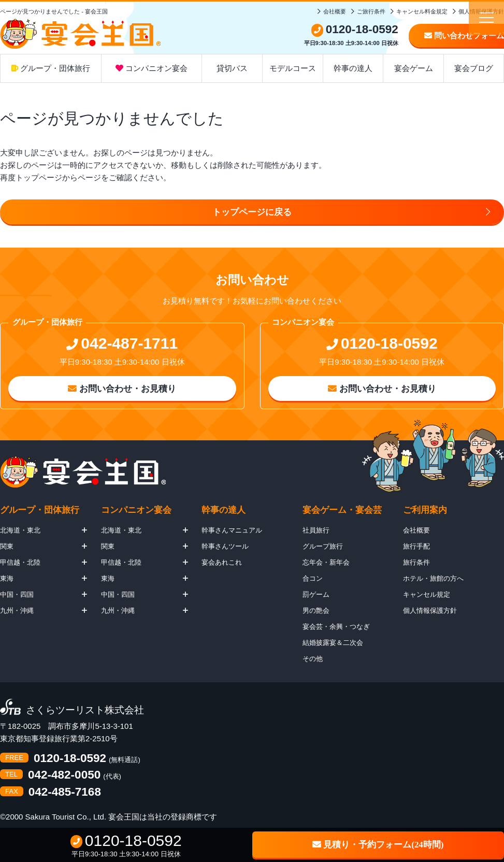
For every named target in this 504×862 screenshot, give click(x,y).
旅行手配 (416, 546)
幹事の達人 (353, 68)
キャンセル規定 (427, 594)
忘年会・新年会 (326, 562)
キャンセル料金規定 (422, 11)
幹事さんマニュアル (232, 530)
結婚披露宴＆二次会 (333, 643)
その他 (313, 659)
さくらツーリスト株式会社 (85, 710)
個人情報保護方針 (430, 610)
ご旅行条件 (371, 11)
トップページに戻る (252, 212)
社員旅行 (316, 530)
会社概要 (335, 11)
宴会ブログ (474, 68)
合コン (313, 578)
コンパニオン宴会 (152, 68)
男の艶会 (316, 610)
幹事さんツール (225, 546)
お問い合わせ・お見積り (122, 389)
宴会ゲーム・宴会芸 (342, 510)
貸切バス (232, 68)
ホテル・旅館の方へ (433, 578)
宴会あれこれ (222, 562)
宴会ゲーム (414, 68)
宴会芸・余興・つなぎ (336, 627)
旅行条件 (416, 562)
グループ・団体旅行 (51, 68)
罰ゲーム (316, 594)
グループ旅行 (323, 546)
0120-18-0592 (70, 759)
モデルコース (293, 68)
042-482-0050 (64, 775)
